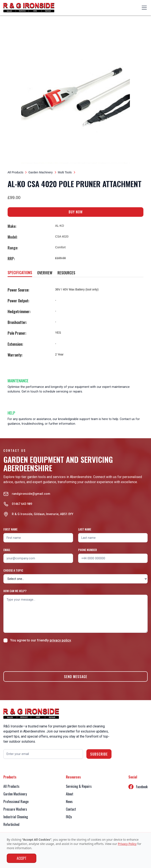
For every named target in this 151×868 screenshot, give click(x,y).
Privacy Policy (127, 844)
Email (7, 550)
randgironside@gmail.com (31, 494)
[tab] (20, 273)
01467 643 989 (22, 504)
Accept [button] (22, 858)
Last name (85, 529)
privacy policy (60, 640)
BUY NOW (76, 212)
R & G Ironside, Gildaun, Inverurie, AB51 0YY (43, 514)
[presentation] (35, 656)
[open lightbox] (76, 95)
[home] (29, 8)
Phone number (88, 550)
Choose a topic (13, 570)
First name (10, 529)
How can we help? (15, 591)
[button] (143, 8)
